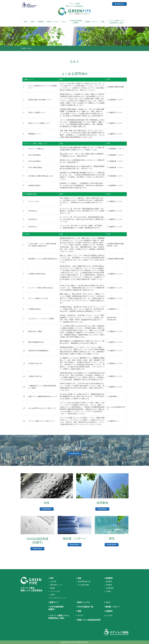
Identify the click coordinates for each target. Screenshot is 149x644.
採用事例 (41, 22)
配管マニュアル (53, 22)
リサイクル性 (55, 591)
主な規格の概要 (83, 585)
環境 (103, 22)
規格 (32, 22)
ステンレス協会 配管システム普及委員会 (74, 9)
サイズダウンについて (58, 598)
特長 (26, 22)
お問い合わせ (75, 448)
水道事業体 (110, 588)
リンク (80, 615)
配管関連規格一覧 (84, 581)
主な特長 (53, 581)
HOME (24, 48)
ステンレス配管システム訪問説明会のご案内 (116, 22)
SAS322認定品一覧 (85, 607)
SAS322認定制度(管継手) (76, 22)
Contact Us (74, 454)
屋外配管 (109, 585)
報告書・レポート (91, 22)
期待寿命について (56, 585)
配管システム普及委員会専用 (89, 620)
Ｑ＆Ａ (64, 22)
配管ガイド (54, 602)
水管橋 (108, 591)
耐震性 (53, 588)
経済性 (53, 595)
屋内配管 (109, 581)
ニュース (109, 615)
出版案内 (109, 611)
